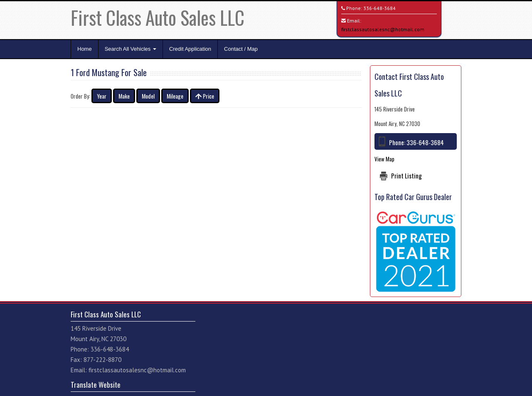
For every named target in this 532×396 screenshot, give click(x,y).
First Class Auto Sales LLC (158, 17)
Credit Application (190, 49)
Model (148, 96)
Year (102, 96)
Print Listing (406, 176)
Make (124, 96)
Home (85, 49)
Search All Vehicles (131, 49)
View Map (384, 159)
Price (205, 96)
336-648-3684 (379, 8)
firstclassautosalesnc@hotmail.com (383, 29)
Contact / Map (241, 49)
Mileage (175, 96)
